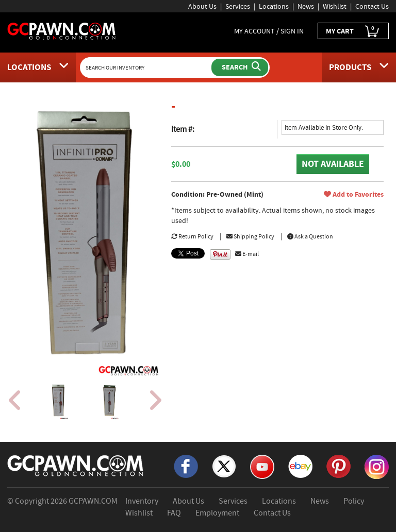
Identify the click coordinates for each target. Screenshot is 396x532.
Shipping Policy (250, 236)
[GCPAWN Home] (76, 465)
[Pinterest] (339, 466)
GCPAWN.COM (93, 501)
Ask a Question (310, 236)
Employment (217, 513)
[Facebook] (186, 466)
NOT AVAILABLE (333, 164)
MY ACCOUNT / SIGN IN (269, 31)
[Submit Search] (240, 67)
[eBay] (300, 466)
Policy (354, 501)
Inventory (142, 501)
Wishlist (335, 6)
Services (238, 6)
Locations (274, 6)
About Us (202, 6)
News (306, 6)
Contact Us (372, 6)
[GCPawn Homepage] (62, 30)
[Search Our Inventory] (147, 67)
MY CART (353, 31)
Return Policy (192, 236)
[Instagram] (377, 466)
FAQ (174, 513)
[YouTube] (262, 466)
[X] (224, 466)
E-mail (247, 254)
